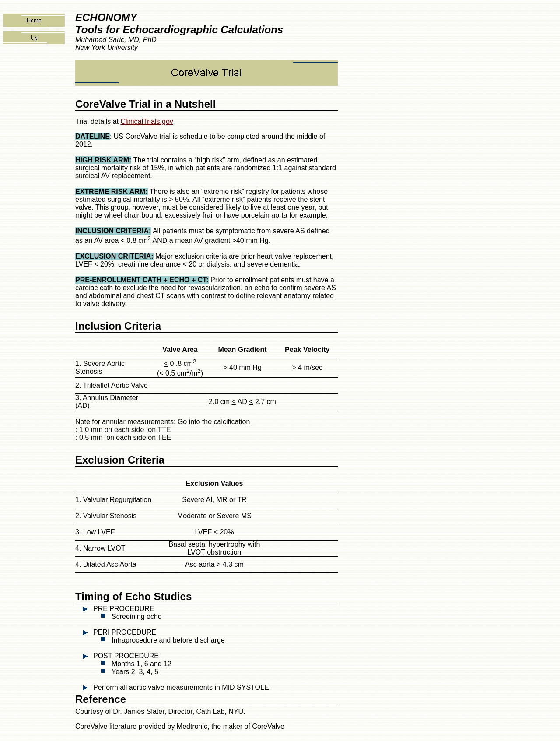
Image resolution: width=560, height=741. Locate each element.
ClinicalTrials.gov (147, 121)
